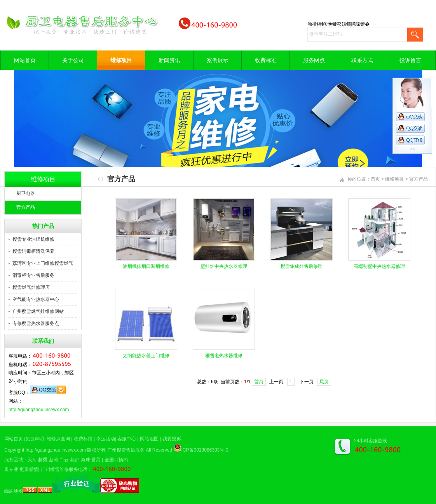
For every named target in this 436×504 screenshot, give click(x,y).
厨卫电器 (26, 193)
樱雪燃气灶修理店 (31, 287)
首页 (375, 179)
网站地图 (149, 439)
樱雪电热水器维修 (224, 356)
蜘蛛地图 (14, 491)
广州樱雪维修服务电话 (64, 469)
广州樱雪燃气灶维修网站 (38, 311)
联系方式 (362, 60)
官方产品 (26, 207)
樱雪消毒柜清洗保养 (33, 251)
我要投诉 (172, 439)
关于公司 (73, 60)
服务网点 (314, 60)
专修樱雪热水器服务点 (36, 323)
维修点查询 (58, 439)
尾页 (324, 382)
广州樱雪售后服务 (126, 450)
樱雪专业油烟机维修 (33, 239)
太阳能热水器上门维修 (146, 356)
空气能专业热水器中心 (36, 299)
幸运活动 (106, 439)
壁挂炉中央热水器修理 (224, 266)
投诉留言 (410, 60)
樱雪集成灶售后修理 (302, 266)
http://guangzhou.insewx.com (39, 410)
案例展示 (218, 60)
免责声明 (35, 439)
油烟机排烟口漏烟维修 (146, 266)
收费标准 (266, 60)
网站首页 (25, 60)
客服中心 (127, 439)
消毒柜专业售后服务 (33, 275)
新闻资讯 (169, 60)
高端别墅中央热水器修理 (379, 266)
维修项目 (121, 60)
